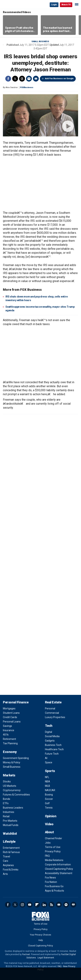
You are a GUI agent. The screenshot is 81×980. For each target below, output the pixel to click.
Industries (9, 812)
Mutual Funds (11, 825)
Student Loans (11, 713)
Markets (9, 775)
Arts (5, 874)
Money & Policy (12, 762)
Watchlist (10, 834)
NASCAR (50, 790)
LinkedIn (44, 905)
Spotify (66, 905)
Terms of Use (53, 847)
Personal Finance (16, 702)
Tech (49, 726)
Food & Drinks (11, 870)
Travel (6, 857)
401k (6, 735)
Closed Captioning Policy (59, 869)
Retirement (9, 739)
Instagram (22, 905)
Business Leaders (13, 808)
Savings (7, 726)
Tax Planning (10, 743)
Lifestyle (9, 842)
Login (54, 5)
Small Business (40, 41)
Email (36, 79)
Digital (49, 732)
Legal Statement (46, 958)
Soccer (49, 799)
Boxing (49, 795)
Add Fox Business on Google (59, 79)
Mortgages (9, 708)
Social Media (52, 736)
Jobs (48, 843)
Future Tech (52, 754)
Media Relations (54, 860)
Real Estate (53, 702)
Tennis (49, 808)
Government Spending (16, 758)
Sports (50, 771)
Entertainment (11, 848)
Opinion (51, 816)
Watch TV (66, 5)
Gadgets (50, 741)
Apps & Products (55, 891)
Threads (22, 79)
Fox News (50, 878)
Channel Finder (54, 838)
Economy (10, 752)
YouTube (30, 905)
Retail (6, 816)
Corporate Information (58, 864)
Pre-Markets (10, 821)
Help (41, 940)
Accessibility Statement (59, 873)
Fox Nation (51, 882)
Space (49, 762)
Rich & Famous (11, 852)
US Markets (10, 786)
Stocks (7, 781)
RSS (52, 905)
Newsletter (59, 905)
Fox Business (15, 4)
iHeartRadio (73, 905)
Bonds (7, 799)
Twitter (15, 79)
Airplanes (8, 865)
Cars (6, 861)
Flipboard (37, 905)
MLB (48, 786)
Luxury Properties (55, 717)
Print (29, 79)
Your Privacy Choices (40, 935)
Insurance (9, 730)
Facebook (8, 79)
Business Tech (53, 745)
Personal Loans (12, 722)
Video (49, 824)
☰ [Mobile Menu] (77, 4)
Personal (50, 708)
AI (46, 758)
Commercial (52, 713)
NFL (47, 777)
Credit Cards (10, 717)
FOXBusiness (27, 87)
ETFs (6, 803)
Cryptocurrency (12, 790)
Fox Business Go (54, 886)
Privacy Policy (53, 851)
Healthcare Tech (54, 749)
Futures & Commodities (16, 795)
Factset (26, 954)
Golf (47, 803)
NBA (48, 781)
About (49, 832)
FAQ (47, 856)
